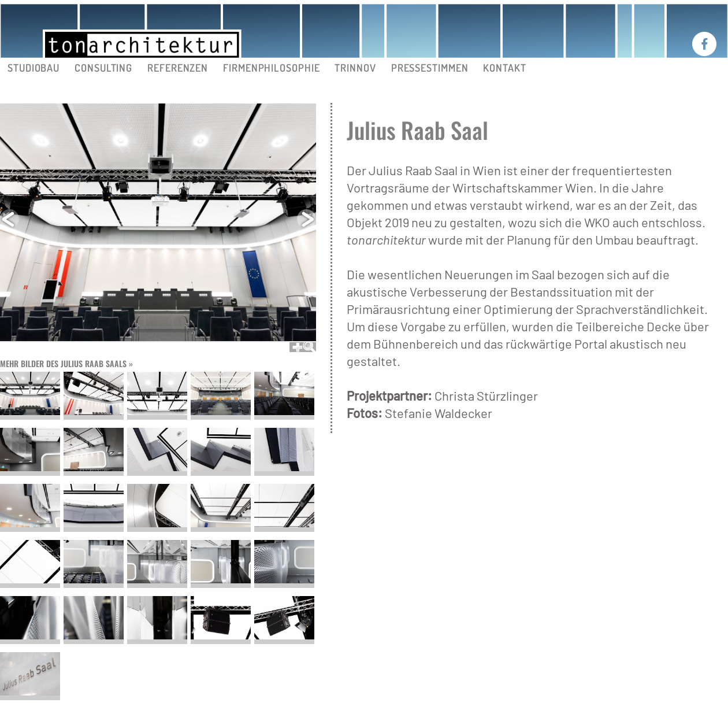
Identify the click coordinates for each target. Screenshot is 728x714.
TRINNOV (355, 68)
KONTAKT (504, 68)
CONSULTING (103, 68)
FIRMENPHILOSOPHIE (271, 68)
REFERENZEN (178, 68)
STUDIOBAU (34, 68)
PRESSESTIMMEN (430, 68)
